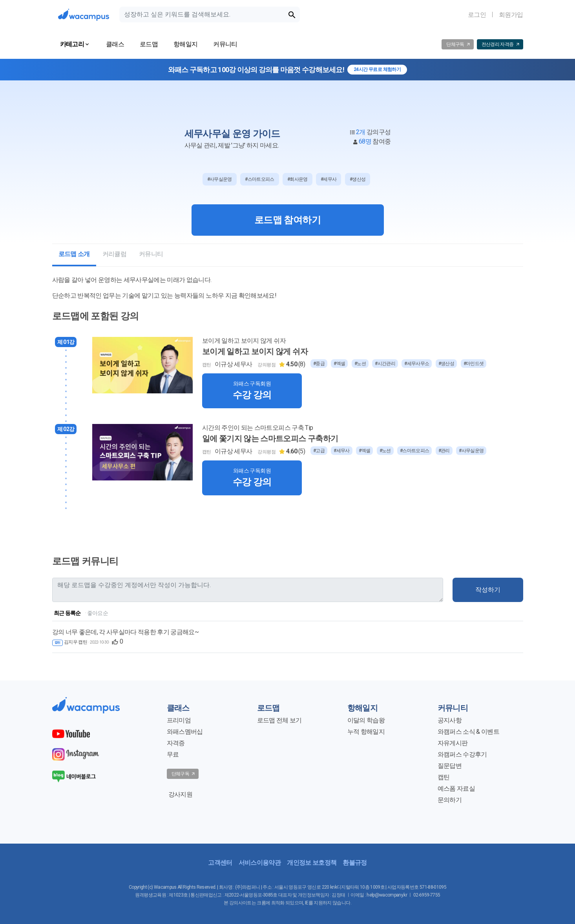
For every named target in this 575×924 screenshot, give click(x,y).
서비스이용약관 (260, 863)
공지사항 (450, 720)
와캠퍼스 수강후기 (462, 754)
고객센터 (220, 863)
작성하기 (488, 590)
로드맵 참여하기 (287, 220)
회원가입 (511, 15)
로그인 (477, 15)
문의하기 (450, 800)
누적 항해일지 (366, 732)
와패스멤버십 (185, 732)
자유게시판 (453, 743)
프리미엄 (179, 720)
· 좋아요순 (97, 613)
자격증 (176, 743)
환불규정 (355, 863)
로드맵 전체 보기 (279, 720)
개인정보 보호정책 (312, 863)
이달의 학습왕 (366, 720)
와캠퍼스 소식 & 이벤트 (468, 732)
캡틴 (444, 777)
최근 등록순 (67, 613)
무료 (173, 754)
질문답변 (450, 766)
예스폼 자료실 (456, 788)
